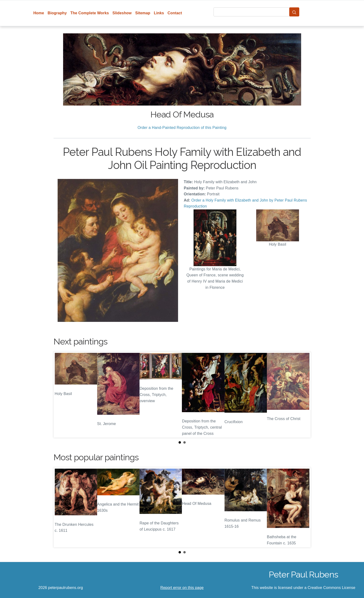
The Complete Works (90, 13)
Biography (57, 13)
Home (39, 13)
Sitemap (143, 13)
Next (303, 395)
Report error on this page (182, 588)
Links (159, 13)
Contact (175, 13)
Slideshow (122, 13)
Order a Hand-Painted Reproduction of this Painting (182, 128)
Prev (61, 395)
